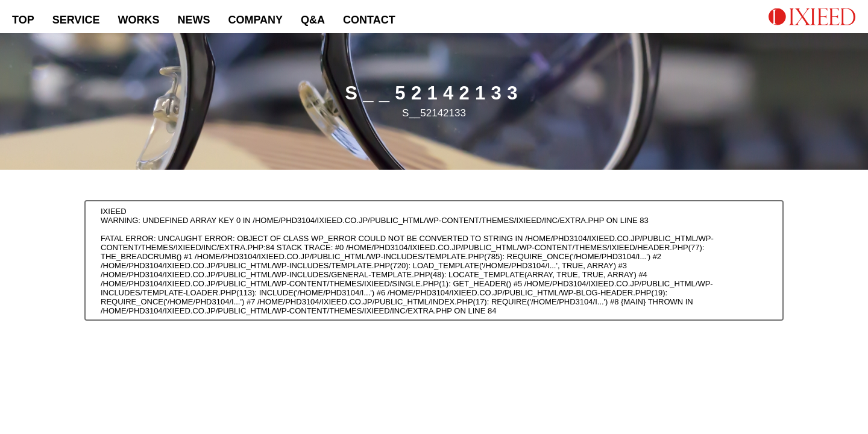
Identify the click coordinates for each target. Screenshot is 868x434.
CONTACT (369, 20)
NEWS (193, 20)
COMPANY (255, 20)
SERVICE (76, 20)
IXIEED (114, 211)
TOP (23, 20)
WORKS (138, 20)
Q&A (313, 20)
